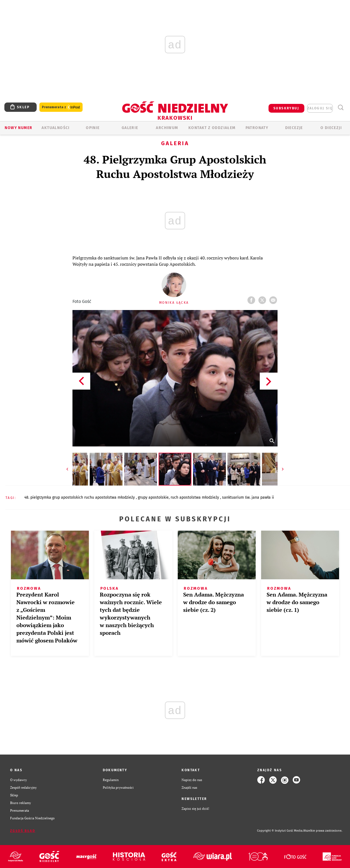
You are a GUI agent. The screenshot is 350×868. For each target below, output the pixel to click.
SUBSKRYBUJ (286, 108)
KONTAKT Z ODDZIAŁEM (212, 128)
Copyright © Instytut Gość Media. (280, 831)
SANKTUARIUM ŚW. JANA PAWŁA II (248, 497)
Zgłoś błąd (23, 831)
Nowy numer (18, 128)
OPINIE (93, 128)
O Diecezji (331, 128)
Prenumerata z (61, 107)
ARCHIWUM (167, 128)
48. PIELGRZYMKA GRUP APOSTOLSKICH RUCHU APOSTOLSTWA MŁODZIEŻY (80, 497)
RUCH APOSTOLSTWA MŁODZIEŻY (195, 497)
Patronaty (257, 128)
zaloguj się (320, 108)
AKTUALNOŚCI (56, 128)
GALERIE (130, 128)
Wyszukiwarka (341, 108)
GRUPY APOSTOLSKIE (153, 497)
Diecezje (294, 128)
